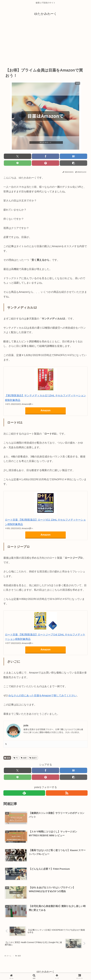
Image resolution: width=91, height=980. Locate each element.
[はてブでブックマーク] (73, 156)
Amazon (45, 410)
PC (16, 758)
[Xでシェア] (18, 156)
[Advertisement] (46, 42)
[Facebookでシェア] (46, 156)
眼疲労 (33, 758)
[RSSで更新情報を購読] (67, 793)
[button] (73, 163)
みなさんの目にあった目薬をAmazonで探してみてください (43, 696)
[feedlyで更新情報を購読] (24, 793)
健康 (7, 758)
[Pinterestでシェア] (46, 163)
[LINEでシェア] (18, 163)
